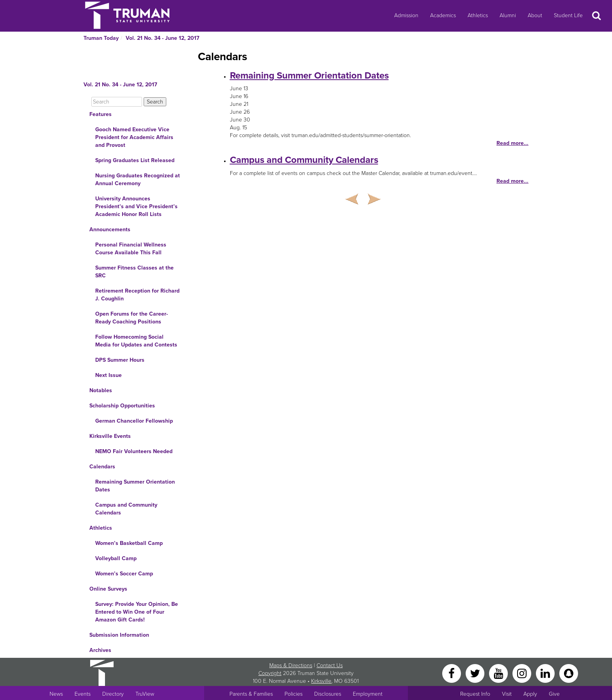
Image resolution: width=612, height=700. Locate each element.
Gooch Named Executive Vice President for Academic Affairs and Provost (134, 137)
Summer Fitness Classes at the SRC (134, 272)
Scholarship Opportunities (122, 406)
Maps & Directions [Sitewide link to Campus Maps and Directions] (291, 665)
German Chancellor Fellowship (134, 421)
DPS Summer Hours (120, 360)
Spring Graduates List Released (135, 160)
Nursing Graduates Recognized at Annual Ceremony (138, 179)
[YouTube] (499, 673)
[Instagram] (523, 673)
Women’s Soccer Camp (124, 574)
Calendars (102, 467)
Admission (406, 15)
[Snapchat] (569, 673)
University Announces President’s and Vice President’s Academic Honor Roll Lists (136, 206)
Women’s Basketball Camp (129, 543)
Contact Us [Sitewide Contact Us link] (330, 665)
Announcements (110, 229)
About (535, 15)
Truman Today (101, 38)
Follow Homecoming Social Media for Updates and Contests (136, 341)
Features (101, 114)
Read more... (512, 143)
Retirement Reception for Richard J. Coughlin (137, 295)
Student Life (568, 15)
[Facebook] (452, 673)
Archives (100, 650)
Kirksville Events (110, 436)
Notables (101, 390)
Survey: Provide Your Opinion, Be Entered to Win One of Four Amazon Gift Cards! (137, 612)
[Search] (117, 102)
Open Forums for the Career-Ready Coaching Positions (132, 318)
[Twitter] (476, 673)
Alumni (508, 15)
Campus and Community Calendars (126, 509)
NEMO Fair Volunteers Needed (134, 451)
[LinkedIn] (546, 673)
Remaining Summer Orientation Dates (135, 486)
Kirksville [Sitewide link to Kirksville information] (321, 681)
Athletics (478, 15)
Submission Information (119, 635)
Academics (443, 15)
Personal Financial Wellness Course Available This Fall (131, 249)
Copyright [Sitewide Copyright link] (270, 673)
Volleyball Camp (116, 558)
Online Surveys (108, 589)
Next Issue (109, 375)
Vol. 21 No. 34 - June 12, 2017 (163, 38)
